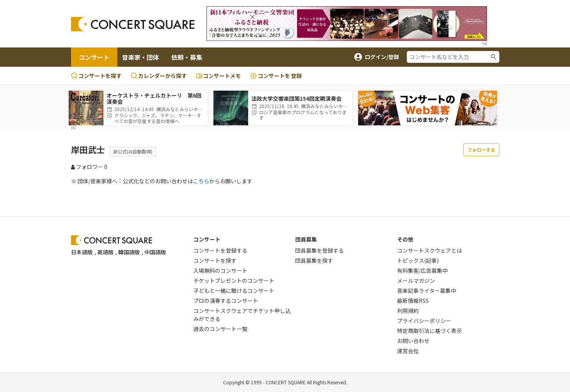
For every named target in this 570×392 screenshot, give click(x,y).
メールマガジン (416, 280)
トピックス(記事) (418, 260)
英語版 (105, 252)
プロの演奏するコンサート (226, 301)
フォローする (481, 150)
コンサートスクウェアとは (430, 250)
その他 (405, 239)
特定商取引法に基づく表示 (430, 331)
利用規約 (408, 311)
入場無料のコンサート (220, 270)
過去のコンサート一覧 (220, 329)
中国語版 (155, 252)
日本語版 (82, 252)
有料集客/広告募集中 (422, 270)
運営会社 (408, 351)
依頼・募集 (187, 57)
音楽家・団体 (140, 57)
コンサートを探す (96, 76)
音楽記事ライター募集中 (427, 291)
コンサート (94, 57)
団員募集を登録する (320, 250)
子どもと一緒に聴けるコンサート (234, 291)
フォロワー (89, 167)
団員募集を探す (314, 260)
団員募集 (306, 239)
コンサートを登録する (220, 250)
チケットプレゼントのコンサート (234, 280)
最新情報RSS (413, 301)
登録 (276, 76)
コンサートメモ (218, 76)
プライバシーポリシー (424, 321)
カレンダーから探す (159, 76)
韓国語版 (129, 252)
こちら (201, 181)
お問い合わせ (413, 341)
